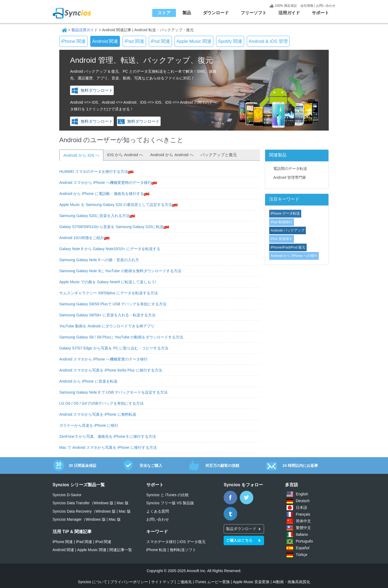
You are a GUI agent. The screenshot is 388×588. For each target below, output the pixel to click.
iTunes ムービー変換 (212, 582)
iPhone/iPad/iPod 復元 (288, 247)
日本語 (302, 507)
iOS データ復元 (193, 542)
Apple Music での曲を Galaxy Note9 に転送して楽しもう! (108, 282)
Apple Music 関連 (194, 41)
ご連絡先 (184, 582)
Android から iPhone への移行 (294, 256)
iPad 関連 (134, 41)
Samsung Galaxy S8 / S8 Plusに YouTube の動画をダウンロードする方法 (121, 337)
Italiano (302, 534)
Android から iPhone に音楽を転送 (88, 381)
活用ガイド (289, 13)
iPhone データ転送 (285, 213)
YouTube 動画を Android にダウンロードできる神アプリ (107, 326)
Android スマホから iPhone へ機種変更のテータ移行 (103, 359)
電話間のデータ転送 (290, 169)
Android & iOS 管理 (268, 41)
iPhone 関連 (73, 41)
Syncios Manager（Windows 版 (79, 519)
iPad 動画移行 (282, 222)
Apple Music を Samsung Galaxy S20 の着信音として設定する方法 (116, 205)
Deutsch (303, 501)
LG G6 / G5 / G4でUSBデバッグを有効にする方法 (101, 403)
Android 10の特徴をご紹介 (82, 238)
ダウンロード (216, 13)
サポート (320, 13)
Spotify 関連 (230, 41)
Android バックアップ (287, 230)
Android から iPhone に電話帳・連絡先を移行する (102, 194)
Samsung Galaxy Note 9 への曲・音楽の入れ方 (99, 260)
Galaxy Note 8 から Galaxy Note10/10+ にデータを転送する (110, 249)
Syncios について (93, 582)
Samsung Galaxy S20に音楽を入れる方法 (94, 216)
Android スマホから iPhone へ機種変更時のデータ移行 (105, 183)
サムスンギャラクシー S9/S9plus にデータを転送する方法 (109, 293)
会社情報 (306, 6)
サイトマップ (162, 582)
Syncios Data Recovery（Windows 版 (84, 511)
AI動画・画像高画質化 (291, 582)
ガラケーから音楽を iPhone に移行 (89, 425)
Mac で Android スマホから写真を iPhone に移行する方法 (108, 447)
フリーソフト (254, 13)
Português (304, 541)
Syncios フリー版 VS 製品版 (170, 503)
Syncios (78, 9)
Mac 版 (123, 503)
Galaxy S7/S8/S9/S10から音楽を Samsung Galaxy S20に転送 (111, 227)
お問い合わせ (326, 6)
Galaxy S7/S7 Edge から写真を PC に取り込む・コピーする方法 (114, 348)
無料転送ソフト (183, 550)
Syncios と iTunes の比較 (168, 495)
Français (303, 514)
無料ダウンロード (92, 90)
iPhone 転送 (156, 550)
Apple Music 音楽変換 (251, 582)
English (302, 494)
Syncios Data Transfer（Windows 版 (83, 503)
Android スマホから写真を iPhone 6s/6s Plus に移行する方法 (111, 370)
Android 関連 (105, 41)
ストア (164, 13)
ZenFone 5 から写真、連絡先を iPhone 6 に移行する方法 (108, 436)
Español (303, 548)
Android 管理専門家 (290, 177)
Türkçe (302, 555)
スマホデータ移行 (161, 542)
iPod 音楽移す (282, 239)
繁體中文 (303, 528)
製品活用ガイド (85, 30)
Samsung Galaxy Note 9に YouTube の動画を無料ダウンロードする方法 (120, 271)
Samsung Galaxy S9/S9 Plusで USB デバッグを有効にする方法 (113, 304)
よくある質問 (158, 511)
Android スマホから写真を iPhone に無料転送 (98, 414)
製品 (187, 13)
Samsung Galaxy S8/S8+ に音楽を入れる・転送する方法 (107, 315)
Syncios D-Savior (67, 495)
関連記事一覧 (121, 550)
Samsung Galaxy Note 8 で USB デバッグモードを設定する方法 (113, 392)
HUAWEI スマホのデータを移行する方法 (94, 171)
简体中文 (303, 521)
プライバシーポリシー (129, 582)
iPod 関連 (160, 41)
